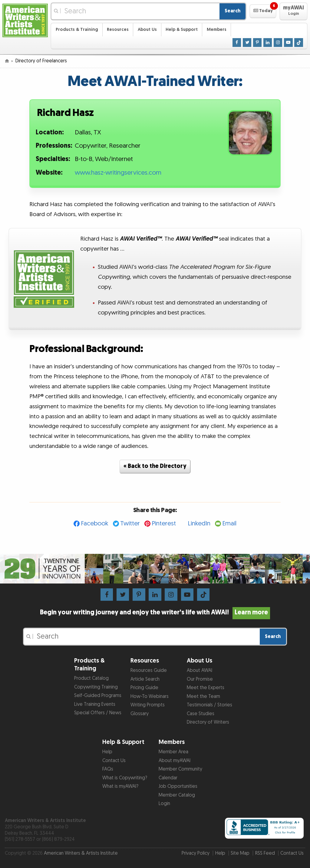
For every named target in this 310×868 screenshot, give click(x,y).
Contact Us (114, 761)
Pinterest (164, 523)
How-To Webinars (150, 697)
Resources (118, 30)
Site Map (240, 853)
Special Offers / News (98, 713)
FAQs (108, 769)
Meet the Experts (206, 688)
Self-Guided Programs (98, 696)
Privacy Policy (196, 853)
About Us (147, 30)
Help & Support (182, 30)
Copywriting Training (96, 687)
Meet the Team (203, 697)
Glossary (140, 714)
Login (164, 804)
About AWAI (200, 671)
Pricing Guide (144, 688)
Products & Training (77, 30)
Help (107, 752)
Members (217, 30)
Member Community (180, 769)
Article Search (145, 679)
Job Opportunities (178, 786)
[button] (263, 11)
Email (229, 523)
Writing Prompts (148, 705)
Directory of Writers (208, 722)
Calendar (168, 778)
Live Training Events (95, 704)
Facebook (95, 523)
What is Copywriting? (125, 778)
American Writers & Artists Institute (81, 853)
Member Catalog (177, 795)
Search (232, 11)
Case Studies (201, 714)
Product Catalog (91, 678)
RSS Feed (265, 853)
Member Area (173, 752)
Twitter (130, 523)
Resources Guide (149, 671)
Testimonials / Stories (209, 705)
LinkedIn (199, 523)
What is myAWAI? (120, 786)
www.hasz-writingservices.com (118, 173)
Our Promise (200, 679)
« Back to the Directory (155, 466)
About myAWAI (175, 761)
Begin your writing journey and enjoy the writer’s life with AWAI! (155, 613)
